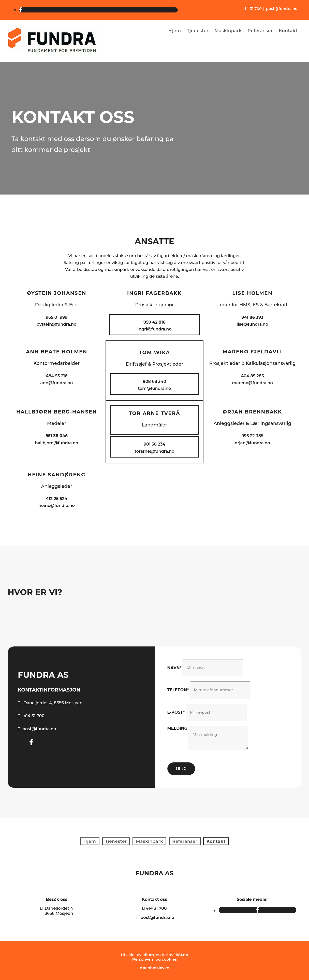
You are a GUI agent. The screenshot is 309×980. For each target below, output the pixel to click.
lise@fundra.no (253, 324)
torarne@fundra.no (154, 451)
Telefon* (178, 690)
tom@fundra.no (155, 388)
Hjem (173, 30)
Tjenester (197, 30)
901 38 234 (154, 444)
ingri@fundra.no (154, 329)
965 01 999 (57, 317)
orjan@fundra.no (252, 443)
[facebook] (20, 10)
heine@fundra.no (57, 506)
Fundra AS (155, 872)
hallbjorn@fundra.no (57, 443)
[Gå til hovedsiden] (52, 52)
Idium (148, 953)
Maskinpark (228, 30)
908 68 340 (154, 382)
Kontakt (289, 30)
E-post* (176, 712)
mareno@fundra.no (252, 383)
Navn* (174, 668)
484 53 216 (57, 376)
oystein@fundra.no (57, 324)
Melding (177, 728)
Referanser (260, 30)
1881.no (181, 953)
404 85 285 (252, 376)
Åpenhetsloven (154, 966)
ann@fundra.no (57, 383)
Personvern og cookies (154, 958)
